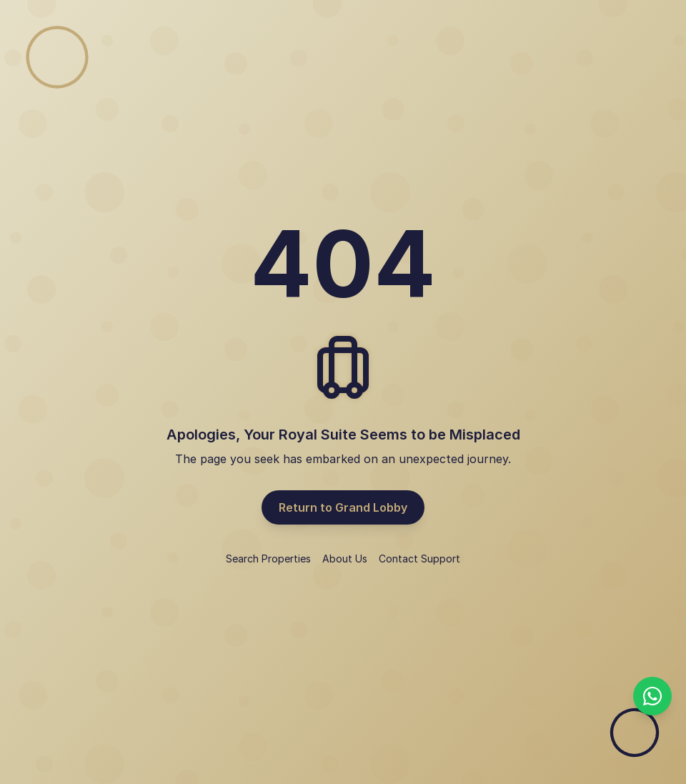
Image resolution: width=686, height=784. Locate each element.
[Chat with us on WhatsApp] (652, 696)
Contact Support (419, 559)
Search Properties (268, 559)
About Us (345, 559)
